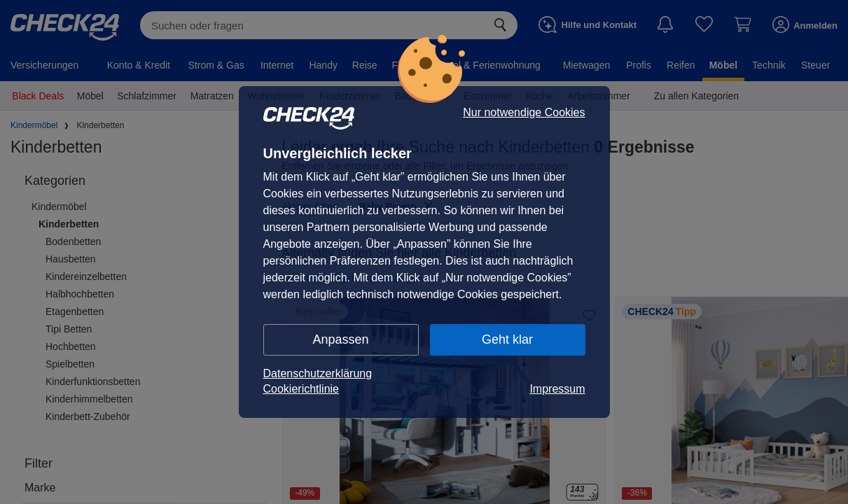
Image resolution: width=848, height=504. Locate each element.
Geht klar (507, 339)
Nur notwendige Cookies (524, 113)
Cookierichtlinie (301, 389)
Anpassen (340, 339)
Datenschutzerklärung (318, 373)
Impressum (557, 389)
